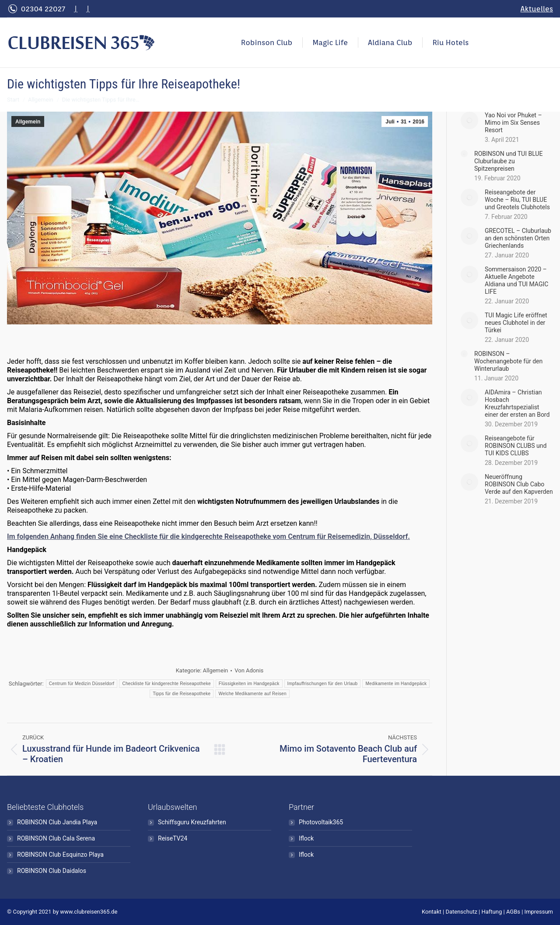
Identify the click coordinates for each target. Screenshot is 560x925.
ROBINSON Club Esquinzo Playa (60, 855)
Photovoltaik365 (321, 822)
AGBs (513, 912)
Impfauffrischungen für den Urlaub (323, 684)
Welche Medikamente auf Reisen (252, 694)
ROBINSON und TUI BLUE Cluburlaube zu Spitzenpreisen (508, 161)
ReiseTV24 (173, 838)
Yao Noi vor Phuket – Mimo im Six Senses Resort (513, 123)
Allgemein (28, 122)
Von (249, 670)
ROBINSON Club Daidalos (52, 871)
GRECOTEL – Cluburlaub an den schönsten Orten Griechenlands (518, 238)
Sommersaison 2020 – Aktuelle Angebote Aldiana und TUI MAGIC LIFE (516, 280)
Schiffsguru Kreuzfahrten (192, 822)
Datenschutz (461, 912)
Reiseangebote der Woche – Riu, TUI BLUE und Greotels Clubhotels (517, 200)
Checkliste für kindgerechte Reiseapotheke (166, 684)
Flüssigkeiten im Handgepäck (249, 684)
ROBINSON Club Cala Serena (56, 838)
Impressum (539, 912)
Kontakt (432, 912)
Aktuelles (537, 9)
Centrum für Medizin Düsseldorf (82, 684)
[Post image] (469, 120)
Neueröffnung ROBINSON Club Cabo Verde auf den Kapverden (519, 484)
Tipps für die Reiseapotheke (182, 694)
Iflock (306, 838)
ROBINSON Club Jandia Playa (57, 822)
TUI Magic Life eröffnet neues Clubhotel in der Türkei (516, 323)
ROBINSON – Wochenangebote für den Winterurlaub (508, 361)
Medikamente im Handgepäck (396, 684)
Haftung (492, 912)
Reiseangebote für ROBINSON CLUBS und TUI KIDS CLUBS (516, 446)
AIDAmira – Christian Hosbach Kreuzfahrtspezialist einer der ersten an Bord (517, 403)
